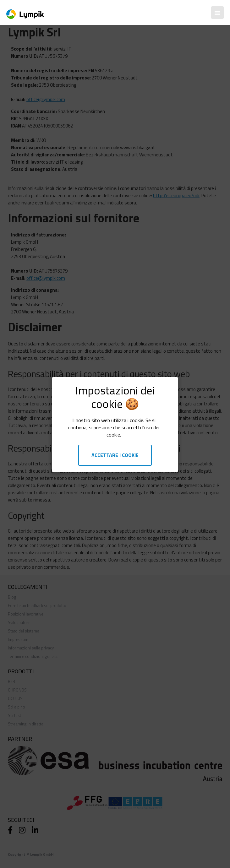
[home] (24, 13)
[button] (217, 13)
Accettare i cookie (115, 455)
